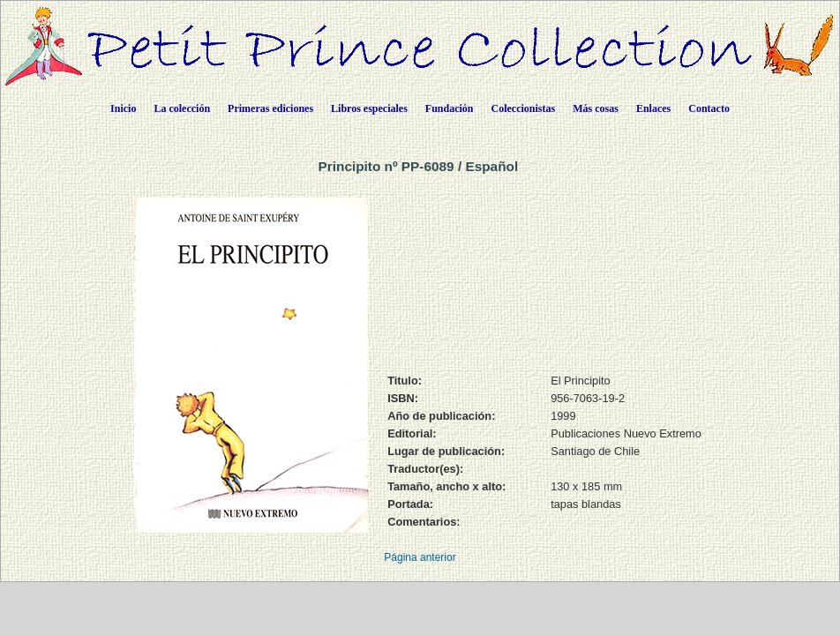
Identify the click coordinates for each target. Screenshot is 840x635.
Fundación (450, 108)
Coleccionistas (524, 108)
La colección (182, 108)
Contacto (709, 108)
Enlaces (653, 108)
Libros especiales (369, 108)
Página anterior (420, 557)
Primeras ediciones (270, 108)
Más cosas (596, 108)
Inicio (123, 108)
